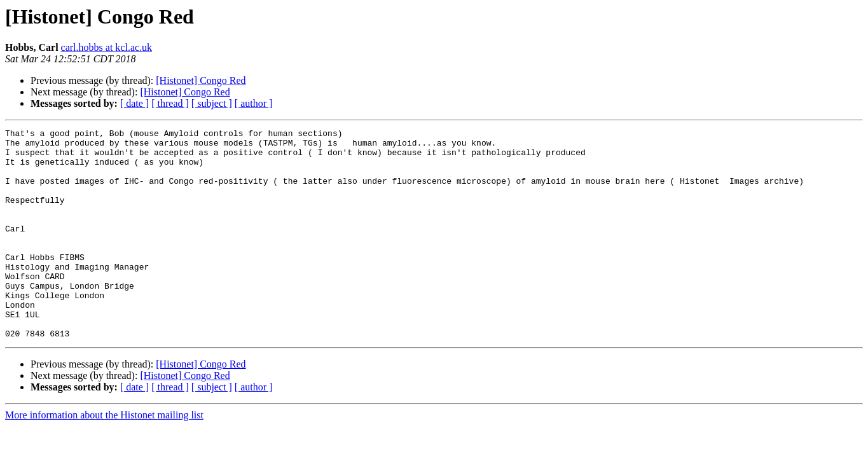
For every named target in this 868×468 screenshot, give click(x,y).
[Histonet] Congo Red (201, 80)
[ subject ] (212, 103)
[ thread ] (170, 103)
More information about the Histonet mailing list (104, 457)
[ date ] (134, 103)
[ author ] (254, 103)
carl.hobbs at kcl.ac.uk (107, 47)
